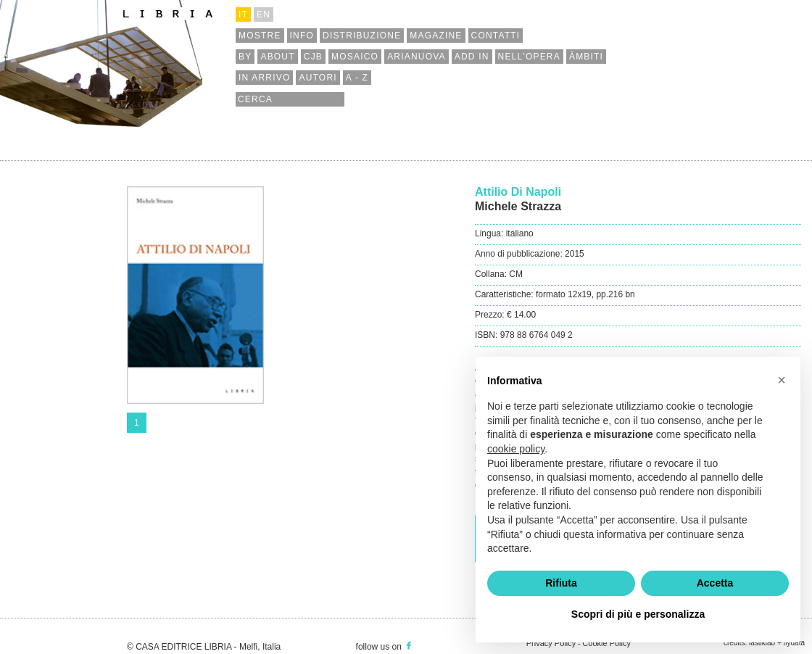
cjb (313, 57)
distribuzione (362, 36)
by (245, 57)
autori (318, 78)
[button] (782, 380)
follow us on (385, 647)
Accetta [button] (715, 583)
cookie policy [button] (516, 449)
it (243, 15)
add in (472, 57)
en (264, 15)
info (302, 36)
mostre (260, 36)
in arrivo (264, 78)
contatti (496, 36)
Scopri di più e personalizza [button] (638, 614)
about (277, 57)
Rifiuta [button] (561, 583)
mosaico (355, 57)
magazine (436, 36)
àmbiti (586, 57)
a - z (357, 78)
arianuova (417, 57)
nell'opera (529, 57)
